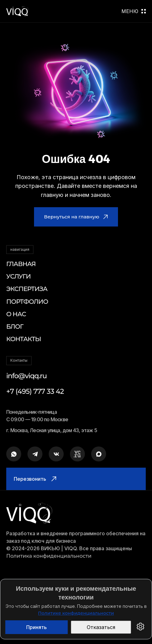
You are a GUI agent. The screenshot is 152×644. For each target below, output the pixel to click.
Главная (21, 264)
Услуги (18, 276)
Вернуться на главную (76, 217)
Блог (15, 327)
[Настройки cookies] (140, 627)
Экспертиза (27, 289)
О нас (16, 314)
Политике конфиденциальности (76, 613)
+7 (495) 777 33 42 (35, 392)
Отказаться (101, 627)
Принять (37, 627)
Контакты (24, 339)
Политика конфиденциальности (49, 556)
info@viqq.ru (27, 376)
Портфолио (27, 302)
